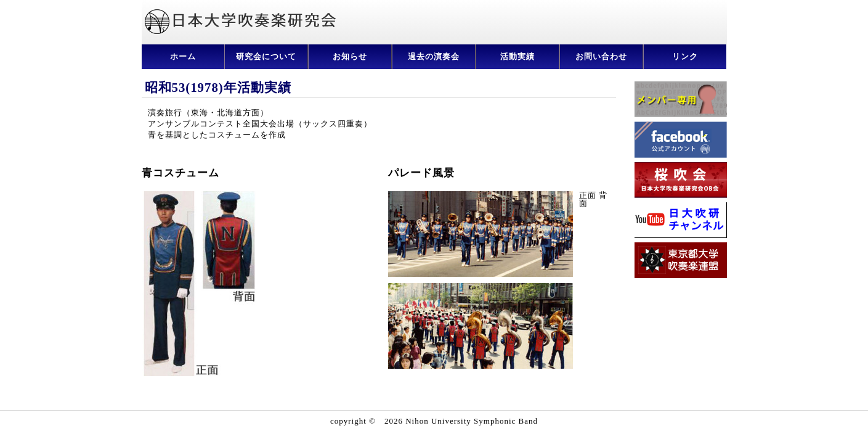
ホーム (183, 56)
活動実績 (517, 56)
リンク (685, 56)
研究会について (266, 56)
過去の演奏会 (434, 56)
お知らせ (350, 56)
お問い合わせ (601, 56)
